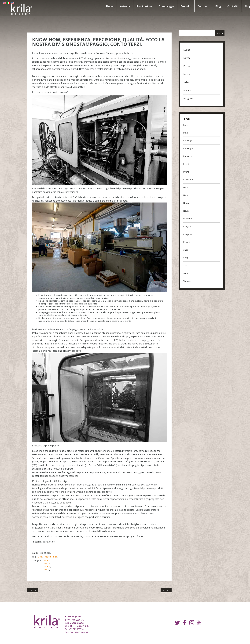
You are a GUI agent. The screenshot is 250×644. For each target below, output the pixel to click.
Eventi (49, 550)
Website (186, 281)
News (49, 559)
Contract (200, 6)
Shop (185, 258)
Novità (49, 553)
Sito (58, 546)
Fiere (185, 195)
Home (106, 6)
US (4, 6)
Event (185, 164)
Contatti (229, 6)
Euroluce (186, 156)
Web (184, 273)
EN (4, 2)
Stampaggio (163, 6)
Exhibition (187, 180)
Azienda (121, 6)
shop (185, 250)
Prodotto (186, 219)
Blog (214, 6)
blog (184, 125)
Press (186, 66)
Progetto (186, 234)
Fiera (185, 187)
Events (50, 556)
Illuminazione (141, 6)
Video (185, 82)
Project (186, 242)
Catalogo (187, 141)
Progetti (50, 546)
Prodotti (182, 6)
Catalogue (187, 148)
